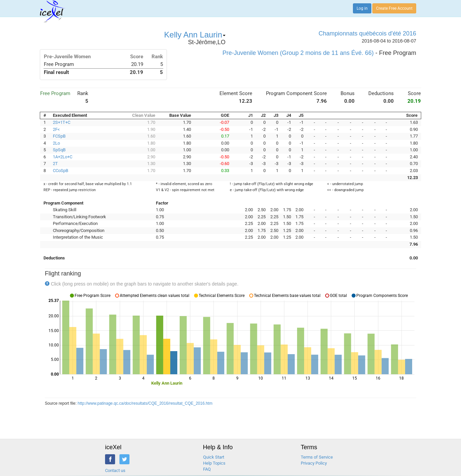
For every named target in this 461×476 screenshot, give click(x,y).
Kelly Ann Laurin (195, 35)
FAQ (207, 469)
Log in (362, 8)
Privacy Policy (314, 463)
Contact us (115, 470)
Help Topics (214, 463)
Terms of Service (317, 457)
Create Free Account (394, 8)
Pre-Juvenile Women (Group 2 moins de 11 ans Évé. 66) (298, 53)
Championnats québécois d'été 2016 (367, 33)
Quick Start (214, 457)
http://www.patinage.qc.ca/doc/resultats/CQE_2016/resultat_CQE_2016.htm (145, 403)
